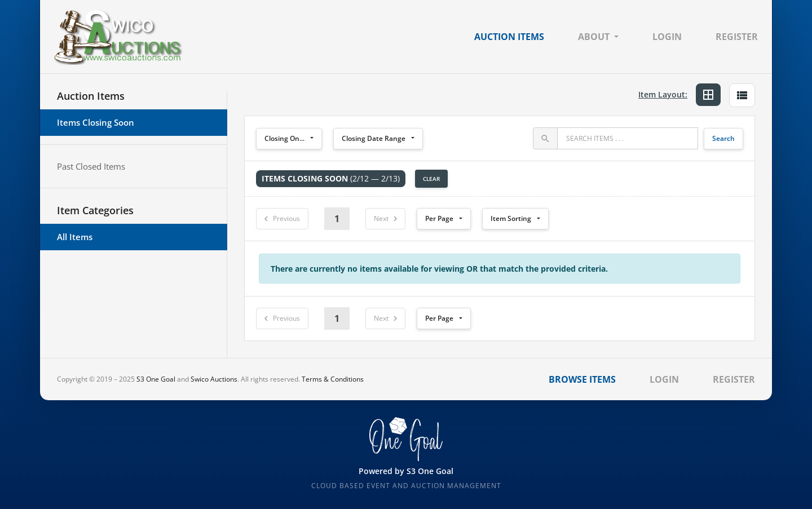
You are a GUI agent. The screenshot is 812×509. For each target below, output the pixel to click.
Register (737, 37)
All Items (75, 237)
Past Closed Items (91, 166)
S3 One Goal (156, 379)
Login (667, 37)
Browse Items (582, 379)
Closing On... (284, 138)
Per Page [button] (439, 218)
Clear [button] (431, 179)
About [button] (594, 37)
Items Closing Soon (96, 122)
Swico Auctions (214, 379)
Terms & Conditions (333, 379)
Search (723, 138)
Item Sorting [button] (511, 218)
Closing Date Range (374, 138)
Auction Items (509, 37)
